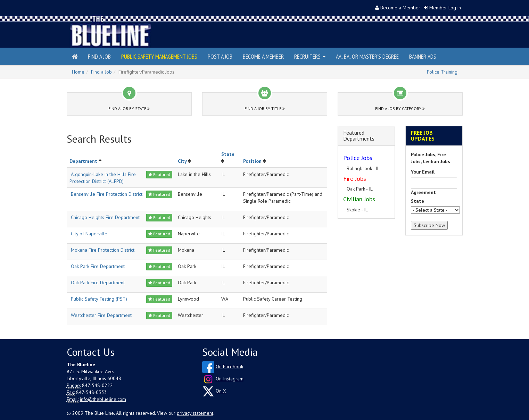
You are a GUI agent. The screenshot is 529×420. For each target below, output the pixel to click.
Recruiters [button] (310, 56)
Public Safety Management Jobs (159, 56)
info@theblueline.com (103, 399)
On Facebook (229, 367)
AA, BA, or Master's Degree (367, 56)
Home (78, 72)
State (228, 154)
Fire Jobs (355, 179)
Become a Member (400, 8)
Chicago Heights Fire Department (105, 217)
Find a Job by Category (400, 108)
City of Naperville (89, 234)
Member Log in (445, 8)
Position (252, 161)
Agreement (423, 192)
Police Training (442, 72)
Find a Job (99, 56)
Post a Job (220, 56)
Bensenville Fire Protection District (107, 194)
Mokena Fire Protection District (103, 250)
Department (83, 161)
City (182, 161)
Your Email (423, 172)
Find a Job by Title (265, 108)
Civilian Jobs (359, 199)
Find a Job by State (129, 108)
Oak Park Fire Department (98, 266)
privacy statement (195, 413)
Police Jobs (358, 158)
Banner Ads (423, 56)
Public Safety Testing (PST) (99, 299)
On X (221, 391)
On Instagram (230, 379)
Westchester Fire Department (101, 315)
